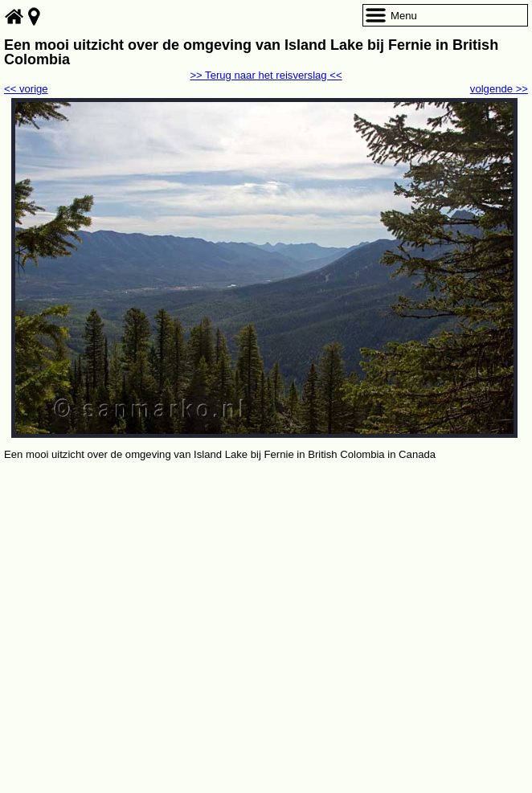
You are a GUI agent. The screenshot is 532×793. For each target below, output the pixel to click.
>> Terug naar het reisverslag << (266, 75)
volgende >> (499, 89)
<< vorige (26, 89)
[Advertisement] (266, 584)
